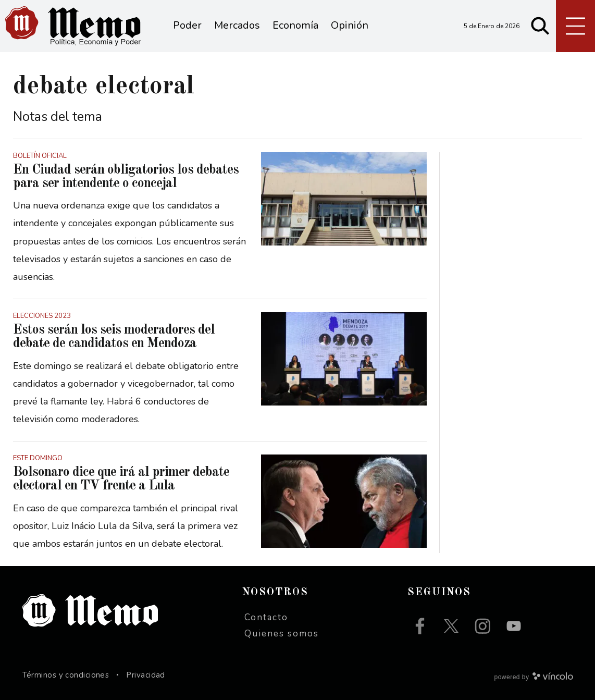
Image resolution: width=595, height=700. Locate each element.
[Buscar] (540, 26)
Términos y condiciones (66, 675)
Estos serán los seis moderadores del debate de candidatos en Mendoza (114, 337)
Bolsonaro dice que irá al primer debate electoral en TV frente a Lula (121, 479)
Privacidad (146, 675)
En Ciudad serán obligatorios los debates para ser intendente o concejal (126, 177)
